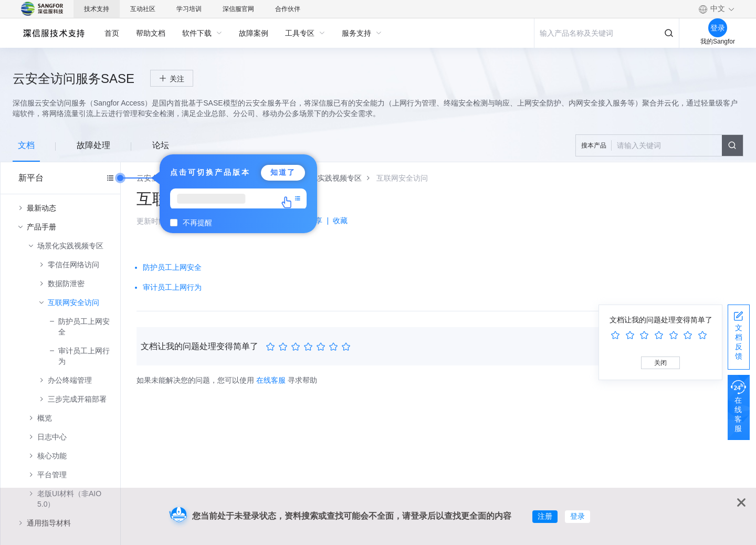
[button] (716, 9)
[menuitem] (112, 33)
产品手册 (41, 227)
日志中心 (52, 437)
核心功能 (52, 456)
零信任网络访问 (73, 265)
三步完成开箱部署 (77, 399)
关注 (177, 79)
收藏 (340, 221)
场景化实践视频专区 (70, 246)
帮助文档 (151, 33)
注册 (545, 516)
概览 (45, 418)
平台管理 (52, 475)
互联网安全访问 (73, 302)
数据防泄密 (66, 284)
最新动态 (41, 208)
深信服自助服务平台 (53, 33)
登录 (577, 516)
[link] (329, 178)
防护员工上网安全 (84, 327)
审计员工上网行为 (84, 356)
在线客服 (271, 380)
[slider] (310, 347)
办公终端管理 (70, 380)
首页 (112, 33)
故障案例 (254, 33)
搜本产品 (594, 145)
